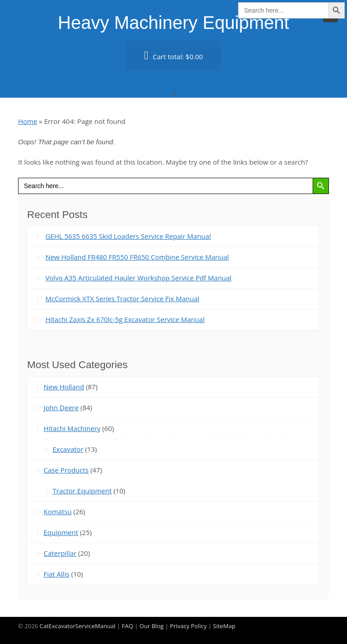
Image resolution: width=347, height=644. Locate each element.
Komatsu (57, 511)
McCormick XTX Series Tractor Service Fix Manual (122, 298)
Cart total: (173, 55)
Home (28, 121)
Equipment (61, 532)
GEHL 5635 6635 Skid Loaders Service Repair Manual (128, 236)
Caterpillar (60, 553)
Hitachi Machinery (72, 428)
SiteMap (224, 626)
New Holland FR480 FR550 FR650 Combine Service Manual (137, 257)
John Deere (61, 407)
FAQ (127, 626)
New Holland (64, 387)
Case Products (66, 470)
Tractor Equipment (82, 491)
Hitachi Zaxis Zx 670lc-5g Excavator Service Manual (125, 319)
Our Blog (152, 626)
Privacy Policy (188, 626)
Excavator (68, 449)
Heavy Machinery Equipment (173, 23)
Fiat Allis (56, 574)
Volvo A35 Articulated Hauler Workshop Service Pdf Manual (138, 278)
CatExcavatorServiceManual (77, 626)
